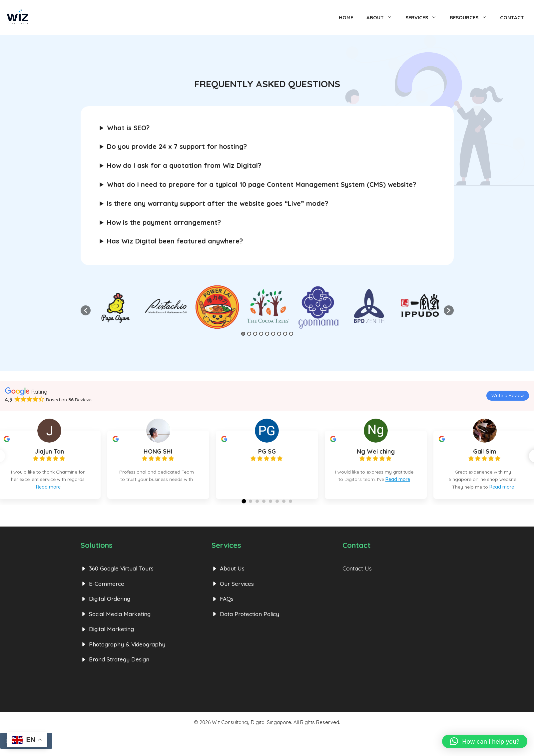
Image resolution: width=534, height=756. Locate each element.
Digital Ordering (110, 606)
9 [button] (291, 334)
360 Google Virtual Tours (121, 576)
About (383, 18)
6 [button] (273, 334)
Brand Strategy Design (119, 667)
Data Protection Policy (250, 621)
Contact (512, 17)
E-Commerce (107, 591)
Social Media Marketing (120, 621)
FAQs (227, 606)
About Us (232, 576)
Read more (48, 487)
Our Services (237, 591)
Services (424, 18)
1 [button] (243, 334)
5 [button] (267, 334)
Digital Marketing (111, 636)
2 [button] (249, 334)
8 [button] (285, 334)
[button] (86, 310)
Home (346, 17)
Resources (472, 18)
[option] (268, 307)
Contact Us (357, 576)
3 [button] (255, 334)
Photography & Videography (127, 651)
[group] (158, 465)
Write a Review (508, 395)
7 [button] (279, 334)
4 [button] (261, 334)
